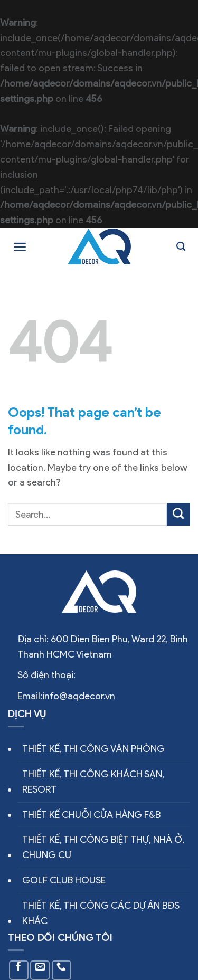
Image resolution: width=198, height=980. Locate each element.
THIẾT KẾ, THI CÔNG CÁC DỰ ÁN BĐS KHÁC (101, 913)
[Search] (181, 247)
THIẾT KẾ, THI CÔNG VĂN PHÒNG (93, 749)
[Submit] (178, 515)
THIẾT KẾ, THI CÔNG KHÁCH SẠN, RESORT (93, 782)
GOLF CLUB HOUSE (64, 880)
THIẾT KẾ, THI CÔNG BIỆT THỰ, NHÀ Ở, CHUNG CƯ (103, 847)
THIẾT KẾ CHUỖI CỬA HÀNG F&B (91, 815)
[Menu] (20, 247)
